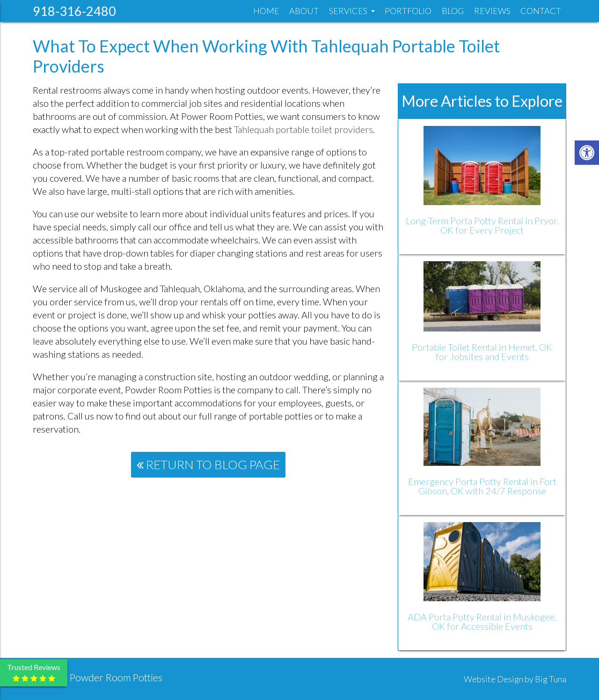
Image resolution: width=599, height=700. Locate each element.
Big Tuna (551, 679)
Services (352, 11)
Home (266, 11)
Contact (541, 11)
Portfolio (408, 11)
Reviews (492, 11)
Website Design (493, 679)
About (304, 11)
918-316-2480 (74, 11)
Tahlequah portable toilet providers (303, 129)
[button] (587, 153)
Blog (453, 11)
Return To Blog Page (208, 464)
